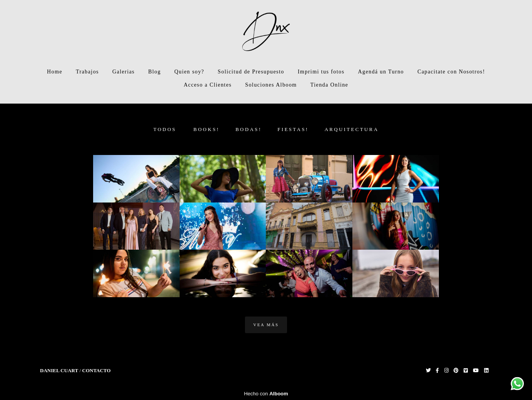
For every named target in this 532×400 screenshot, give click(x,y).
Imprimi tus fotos (321, 72)
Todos (165, 129)
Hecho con (266, 394)
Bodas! (248, 129)
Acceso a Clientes (208, 85)
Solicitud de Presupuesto (251, 72)
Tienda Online (329, 85)
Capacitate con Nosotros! (451, 72)
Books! (207, 129)
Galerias (124, 72)
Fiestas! (293, 129)
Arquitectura (352, 129)
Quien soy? (189, 72)
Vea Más (266, 325)
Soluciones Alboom (271, 85)
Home (54, 72)
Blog (155, 72)
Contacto (97, 370)
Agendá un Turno (381, 72)
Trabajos (87, 72)
